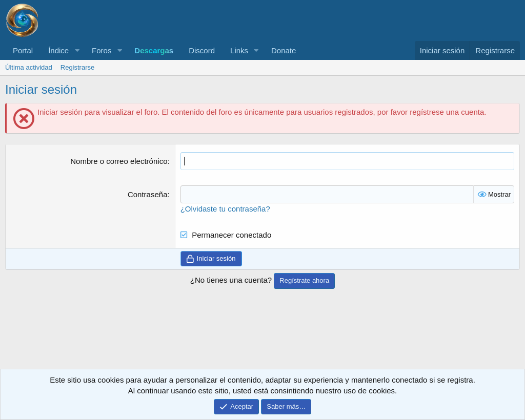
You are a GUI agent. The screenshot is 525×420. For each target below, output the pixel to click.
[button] (77, 50)
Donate (284, 50)
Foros (102, 50)
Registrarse (77, 67)
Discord (202, 50)
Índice (58, 50)
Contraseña (148, 194)
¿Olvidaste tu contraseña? (225, 209)
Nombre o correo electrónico (119, 161)
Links (239, 50)
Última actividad (29, 67)
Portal (23, 50)
